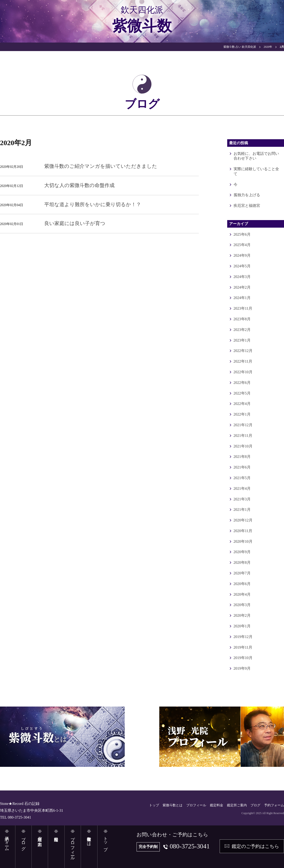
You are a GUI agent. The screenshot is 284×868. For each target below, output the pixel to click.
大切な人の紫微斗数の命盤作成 (79, 185)
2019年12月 (243, 637)
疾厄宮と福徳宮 (247, 206)
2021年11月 (243, 436)
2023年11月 (243, 308)
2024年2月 (242, 287)
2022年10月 (243, 372)
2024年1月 (242, 298)
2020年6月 (242, 584)
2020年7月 (242, 573)
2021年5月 (242, 478)
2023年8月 (242, 319)
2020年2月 (242, 615)
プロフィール (196, 805)
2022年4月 (242, 404)
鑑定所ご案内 (237, 805)
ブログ (255, 805)
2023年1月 (242, 340)
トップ (154, 805)
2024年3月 (242, 277)
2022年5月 (242, 393)
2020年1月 (242, 626)
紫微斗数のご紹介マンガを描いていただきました (101, 166)
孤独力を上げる (247, 195)
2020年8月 (242, 562)
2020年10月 (243, 541)
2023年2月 (242, 330)
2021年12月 (243, 425)
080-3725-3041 (189, 846)
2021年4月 (242, 488)
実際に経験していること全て (256, 171)
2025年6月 (242, 234)
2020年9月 (242, 552)
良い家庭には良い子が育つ (75, 223)
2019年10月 (243, 658)
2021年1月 (242, 510)
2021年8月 (242, 457)
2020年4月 (242, 594)
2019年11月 (243, 647)
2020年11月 (243, 531)
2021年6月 (242, 467)
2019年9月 (242, 668)
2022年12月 (243, 351)
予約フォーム (274, 805)
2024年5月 (242, 266)
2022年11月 (243, 361)
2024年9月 (242, 255)
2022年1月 (242, 414)
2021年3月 (242, 499)
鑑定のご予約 (255, 846)
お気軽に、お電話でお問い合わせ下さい (256, 156)
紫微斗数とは (173, 805)
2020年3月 (242, 605)
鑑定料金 (217, 805)
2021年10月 (243, 446)
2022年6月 (242, 383)
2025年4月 (242, 245)
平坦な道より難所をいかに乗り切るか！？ (93, 204)
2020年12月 (243, 520)
